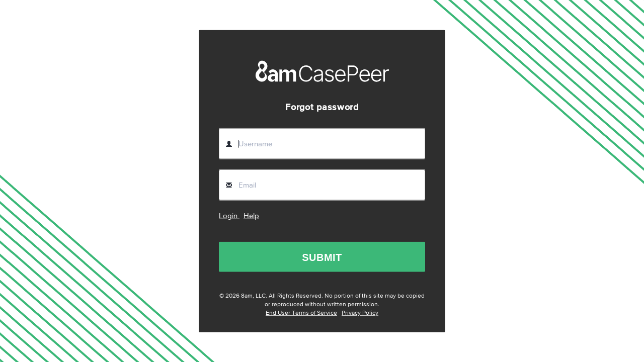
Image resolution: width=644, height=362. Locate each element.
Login (229, 216)
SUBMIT (322, 257)
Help (251, 216)
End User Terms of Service (301, 313)
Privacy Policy (360, 313)
